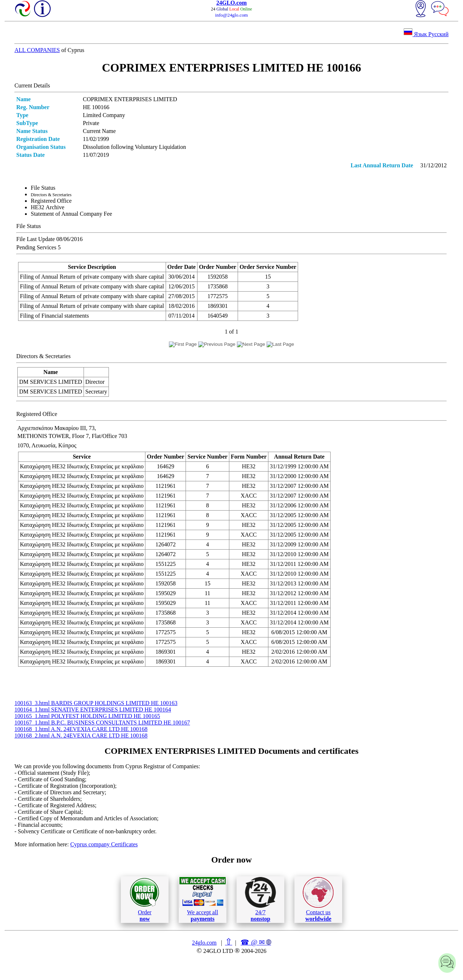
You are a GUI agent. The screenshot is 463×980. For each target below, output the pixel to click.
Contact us (318, 899)
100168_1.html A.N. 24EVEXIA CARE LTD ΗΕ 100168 (81, 729)
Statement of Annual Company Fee (71, 214)
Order (145, 900)
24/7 (260, 899)
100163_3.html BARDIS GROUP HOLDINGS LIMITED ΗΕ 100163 (96, 703)
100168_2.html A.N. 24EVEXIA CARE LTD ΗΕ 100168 (81, 736)
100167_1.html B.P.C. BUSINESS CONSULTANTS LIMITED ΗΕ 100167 (102, 723)
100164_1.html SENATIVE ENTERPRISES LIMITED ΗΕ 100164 (93, 710)
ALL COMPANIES (37, 50)
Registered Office (51, 201)
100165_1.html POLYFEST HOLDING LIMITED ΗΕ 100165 (87, 716)
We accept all (203, 899)
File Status (43, 188)
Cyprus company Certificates (104, 844)
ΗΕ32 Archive (48, 207)
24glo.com (204, 943)
